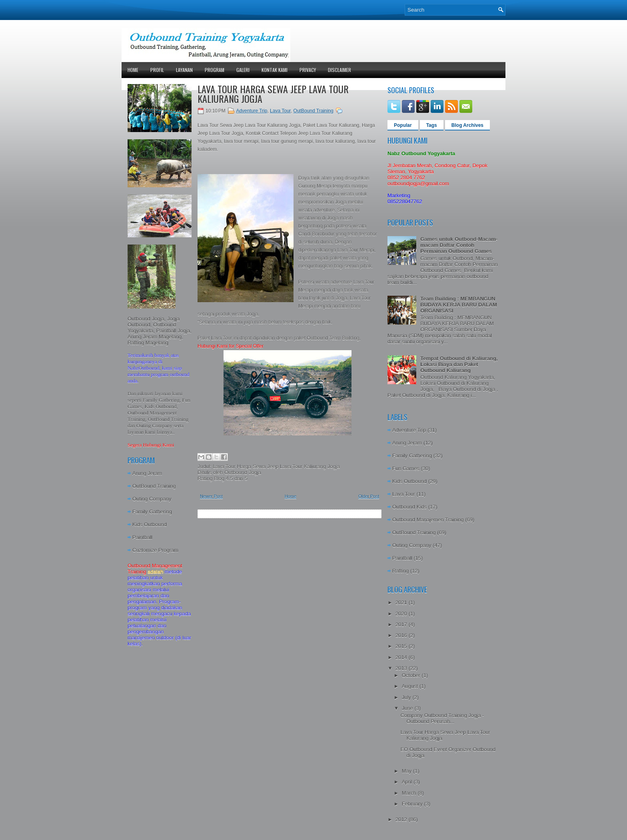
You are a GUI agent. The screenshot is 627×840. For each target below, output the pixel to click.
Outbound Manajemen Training (428, 520)
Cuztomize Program (155, 550)
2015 (402, 646)
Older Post (369, 496)
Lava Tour (280, 111)
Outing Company (152, 499)
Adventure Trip (252, 111)
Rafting (400, 571)
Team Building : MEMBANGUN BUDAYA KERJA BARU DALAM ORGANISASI (459, 305)
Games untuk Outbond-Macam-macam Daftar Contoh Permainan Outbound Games (459, 245)
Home (133, 70)
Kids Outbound (150, 524)
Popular (403, 125)
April (408, 782)
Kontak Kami (275, 70)
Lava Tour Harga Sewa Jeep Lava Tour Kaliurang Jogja (273, 94)
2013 (402, 668)
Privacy (308, 70)
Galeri (243, 70)
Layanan (184, 70)
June (408, 708)
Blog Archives (467, 125)
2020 (402, 614)
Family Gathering (152, 512)
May (407, 771)
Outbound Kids (409, 507)
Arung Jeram (147, 473)
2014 (402, 657)
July (407, 697)
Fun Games (406, 468)
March (410, 793)
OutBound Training (154, 486)
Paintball (142, 537)
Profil (157, 70)
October (412, 675)
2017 (402, 624)
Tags (432, 125)
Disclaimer (339, 70)
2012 (402, 819)
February (413, 804)
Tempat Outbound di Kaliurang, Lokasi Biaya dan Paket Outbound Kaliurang (459, 364)
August (411, 686)
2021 (402, 602)
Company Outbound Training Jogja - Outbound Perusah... (442, 718)
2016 (402, 635)
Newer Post (211, 496)
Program (215, 70)
